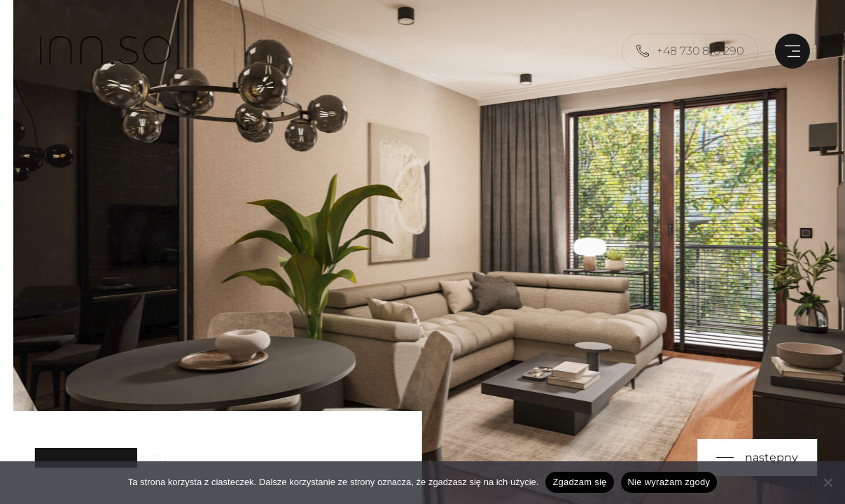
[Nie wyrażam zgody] (827, 482)
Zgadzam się (579, 482)
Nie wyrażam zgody (669, 482)
